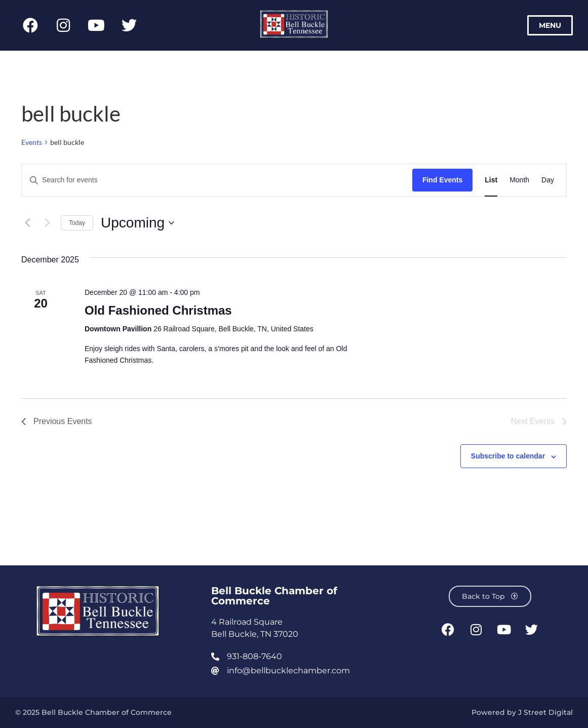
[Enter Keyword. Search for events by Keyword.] (217, 180)
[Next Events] (47, 223)
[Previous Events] (27, 223)
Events (32, 142)
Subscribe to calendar (508, 456)
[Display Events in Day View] (548, 180)
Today (77, 223)
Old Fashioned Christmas (158, 310)
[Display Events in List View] (491, 180)
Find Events (442, 180)
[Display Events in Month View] (519, 180)
